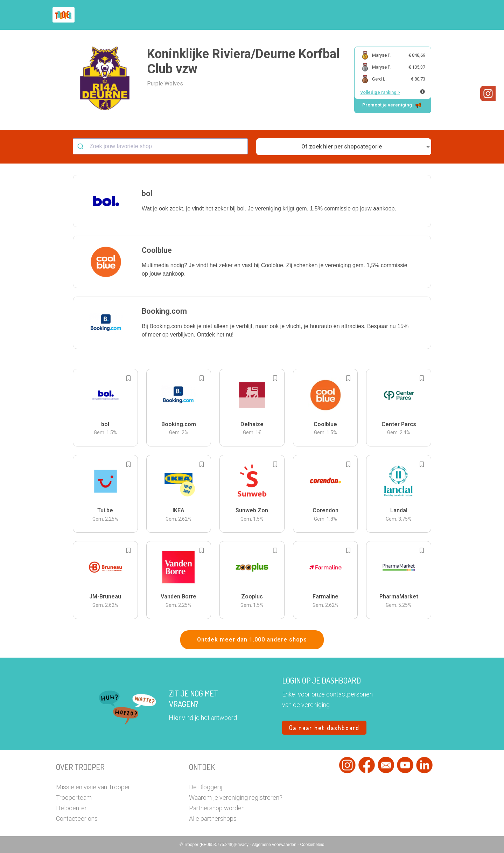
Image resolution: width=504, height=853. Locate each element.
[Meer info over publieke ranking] (422, 92)
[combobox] (160, 146)
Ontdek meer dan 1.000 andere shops (252, 640)
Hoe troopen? (254, 15)
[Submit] (81, 146)
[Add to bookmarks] (128, 378)
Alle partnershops (213, 819)
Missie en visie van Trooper (93, 787)
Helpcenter (71, 808)
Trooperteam (74, 797)
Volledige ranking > (380, 92)
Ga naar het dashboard (324, 728)
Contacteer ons (77, 819)
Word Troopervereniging (366, 15)
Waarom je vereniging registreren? (236, 797)
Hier (175, 718)
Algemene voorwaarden (275, 845)
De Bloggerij (206, 787)
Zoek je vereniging (304, 15)
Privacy (242, 845)
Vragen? (417, 15)
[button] (443, 15)
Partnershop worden (217, 808)
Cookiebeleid (312, 845)
